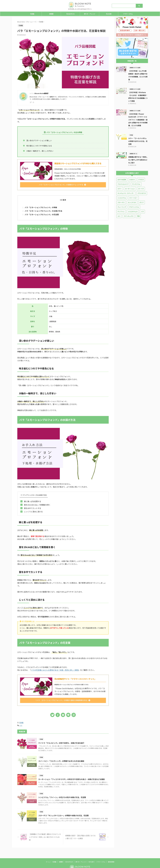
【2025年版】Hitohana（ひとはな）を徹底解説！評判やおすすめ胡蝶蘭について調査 (138, 92)
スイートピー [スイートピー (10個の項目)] (133, 189)
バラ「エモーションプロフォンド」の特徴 (41, 207)
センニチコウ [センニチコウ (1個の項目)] (132, 194)
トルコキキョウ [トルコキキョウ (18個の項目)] (133, 203)
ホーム (48, 853)
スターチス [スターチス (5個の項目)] (121, 194)
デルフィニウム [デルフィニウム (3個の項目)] (134, 198)
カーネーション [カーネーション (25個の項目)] (130, 180)
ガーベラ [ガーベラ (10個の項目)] (141, 180)
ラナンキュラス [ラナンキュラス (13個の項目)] (129, 208)
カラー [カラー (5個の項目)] (120, 180)
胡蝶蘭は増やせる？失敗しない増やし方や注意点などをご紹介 (138, 151)
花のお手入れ (70, 14)
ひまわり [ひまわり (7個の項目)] (132, 171)
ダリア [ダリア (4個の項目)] (142, 194)
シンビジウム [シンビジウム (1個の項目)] (122, 189)
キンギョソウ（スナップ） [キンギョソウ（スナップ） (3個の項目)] (126, 185)
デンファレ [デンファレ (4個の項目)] (121, 203)
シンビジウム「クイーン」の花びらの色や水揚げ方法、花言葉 (64, 797)
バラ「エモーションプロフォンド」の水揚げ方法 (43, 211)
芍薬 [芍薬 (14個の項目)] (138, 208)
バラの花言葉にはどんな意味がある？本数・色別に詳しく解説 (55, 670)
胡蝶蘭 (51, 14)
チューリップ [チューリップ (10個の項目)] (122, 198)
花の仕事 (109, 14)
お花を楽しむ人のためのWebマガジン (80, 865)
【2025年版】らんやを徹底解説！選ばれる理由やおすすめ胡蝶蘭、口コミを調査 (138, 74)
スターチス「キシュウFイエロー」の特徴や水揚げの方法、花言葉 (65, 815)
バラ (21, 725)
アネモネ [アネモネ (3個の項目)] (141, 171)
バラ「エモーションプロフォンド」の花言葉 (42, 215)
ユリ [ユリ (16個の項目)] (119, 208)
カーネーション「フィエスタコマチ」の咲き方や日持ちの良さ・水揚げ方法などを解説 (73, 779)
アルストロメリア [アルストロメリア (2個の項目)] (123, 176)
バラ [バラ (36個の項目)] (142, 203)
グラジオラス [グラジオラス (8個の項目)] (142, 185)
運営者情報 (111, 853)
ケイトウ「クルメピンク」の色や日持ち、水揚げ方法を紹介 (63, 743)
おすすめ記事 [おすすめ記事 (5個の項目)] (122, 171)
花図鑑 (32, 14)
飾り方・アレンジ (90, 14)
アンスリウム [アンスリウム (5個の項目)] (136, 176)
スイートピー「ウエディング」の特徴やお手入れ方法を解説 (63, 761)
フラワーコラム (128, 14)
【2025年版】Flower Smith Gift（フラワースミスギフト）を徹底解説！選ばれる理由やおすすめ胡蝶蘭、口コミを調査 (138, 114)
